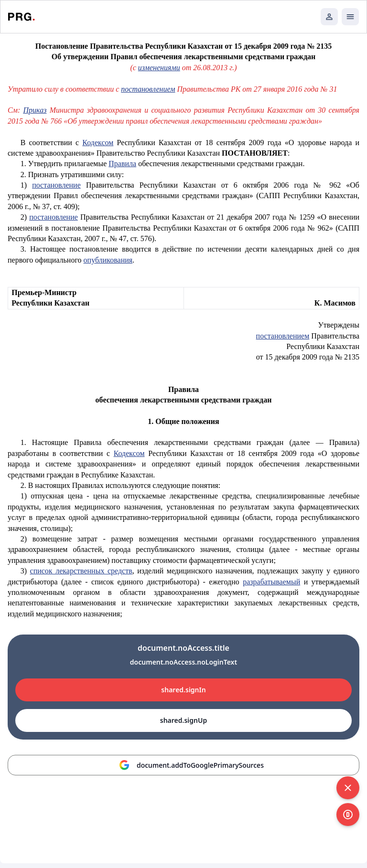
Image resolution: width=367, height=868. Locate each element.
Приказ (35, 110)
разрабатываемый (271, 582)
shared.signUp (183, 720)
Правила (122, 164)
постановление (56, 185)
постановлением (148, 89)
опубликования (108, 260)
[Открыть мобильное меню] (350, 17)
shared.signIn (183, 690)
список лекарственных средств (81, 571)
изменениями (159, 68)
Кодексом (98, 143)
